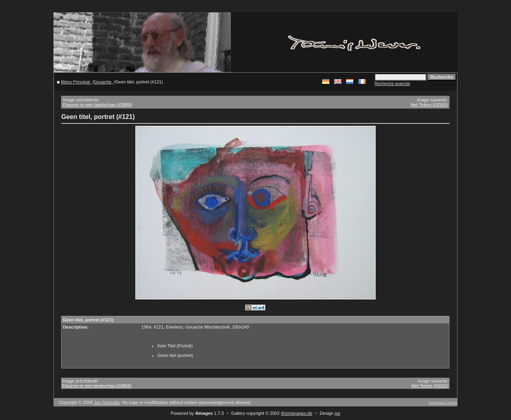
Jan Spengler (107, 402)
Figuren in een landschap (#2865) (97, 105)
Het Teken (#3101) (429, 105)
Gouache (102, 82)
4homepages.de (296, 413)
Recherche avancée (392, 84)
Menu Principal (76, 82)
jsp (337, 413)
